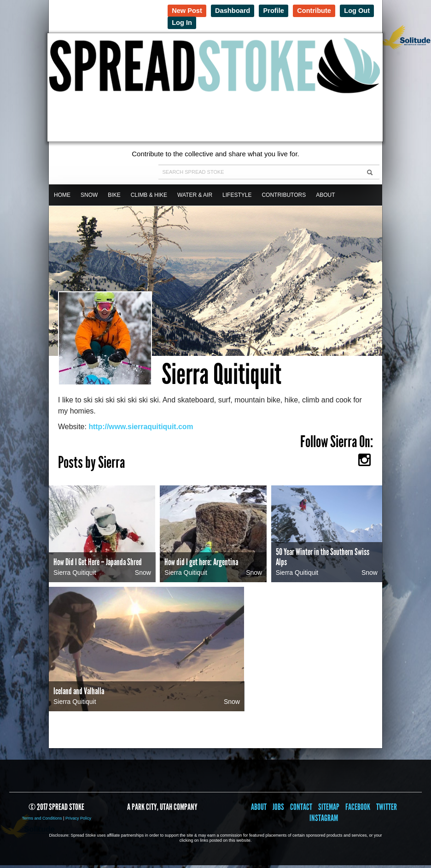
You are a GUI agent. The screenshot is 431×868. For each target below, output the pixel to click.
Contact (301, 810)
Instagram (324, 821)
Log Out (185, 22)
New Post (188, 10)
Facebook (358, 810)
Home (62, 198)
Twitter (387, 810)
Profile (278, 10)
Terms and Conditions (42, 821)
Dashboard (235, 10)
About (325, 198)
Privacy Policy (78, 821)
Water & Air (195, 198)
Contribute (320, 10)
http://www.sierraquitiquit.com (141, 429)
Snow (89, 198)
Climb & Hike (149, 198)
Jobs (278, 810)
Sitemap (329, 810)
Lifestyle (237, 198)
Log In (223, 22)
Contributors (284, 198)
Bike (114, 198)
